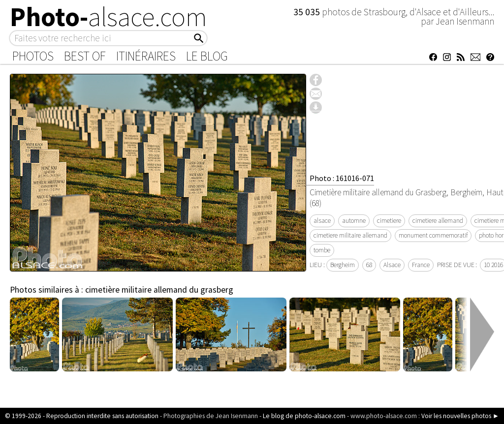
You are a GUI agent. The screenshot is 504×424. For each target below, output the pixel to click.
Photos (33, 56)
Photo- (109, 17)
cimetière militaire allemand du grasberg (159, 290)
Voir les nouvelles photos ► (460, 416)
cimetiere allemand (438, 221)
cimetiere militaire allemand (350, 235)
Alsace (392, 265)
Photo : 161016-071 (342, 178)
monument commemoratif (433, 235)
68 (369, 265)
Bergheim (343, 265)
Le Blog (207, 56)
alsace (322, 221)
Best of (85, 56)
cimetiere (389, 221)
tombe (322, 250)
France (421, 265)
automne (354, 221)
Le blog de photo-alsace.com (304, 416)
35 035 (308, 12)
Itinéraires (146, 56)
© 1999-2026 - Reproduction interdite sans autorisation (82, 416)
